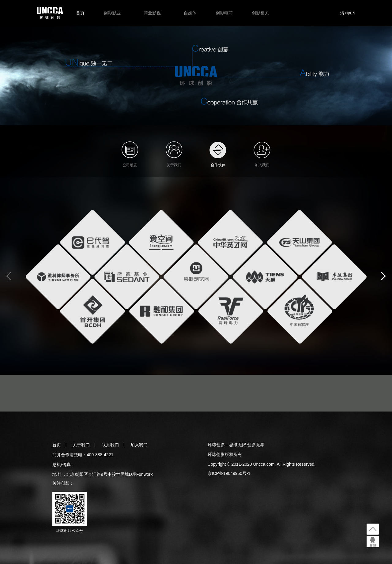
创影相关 (260, 13)
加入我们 (139, 445)
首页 (80, 13)
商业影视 (152, 13)
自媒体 (190, 13)
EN (353, 13)
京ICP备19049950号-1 (229, 473)
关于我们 (81, 445)
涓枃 (345, 13)
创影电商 (224, 13)
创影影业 (112, 13)
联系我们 (110, 445)
